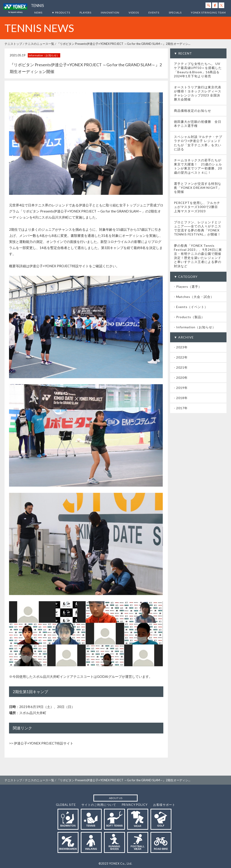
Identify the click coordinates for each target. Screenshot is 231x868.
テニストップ (13, 44)
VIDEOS (134, 13)
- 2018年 (181, 398)
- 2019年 (181, 388)
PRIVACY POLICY (135, 805)
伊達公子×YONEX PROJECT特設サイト (44, 743)
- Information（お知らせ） (195, 327)
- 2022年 (181, 357)
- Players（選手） (188, 287)
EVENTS (154, 13)
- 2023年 (181, 347)
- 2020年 (181, 378)
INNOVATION (110, 13)
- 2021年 (181, 367)
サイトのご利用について (99, 805)
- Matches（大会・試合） (194, 297)
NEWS (38, 13)
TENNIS (37, 6)
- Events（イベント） (191, 307)
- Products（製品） (189, 317)
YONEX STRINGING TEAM (208, 13)
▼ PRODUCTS (61, 13)
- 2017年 (181, 408)
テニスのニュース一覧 (39, 44)
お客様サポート (164, 805)
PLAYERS (85, 13)
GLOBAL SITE (66, 805)
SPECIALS (175, 13)
